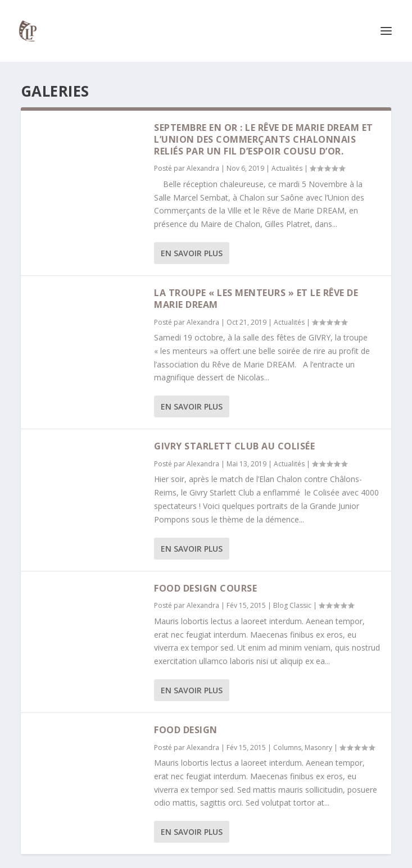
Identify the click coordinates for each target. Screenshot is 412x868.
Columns (287, 747)
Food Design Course (205, 588)
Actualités (287, 168)
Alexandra (203, 168)
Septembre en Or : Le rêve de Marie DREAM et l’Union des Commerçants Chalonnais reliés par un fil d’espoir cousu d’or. (264, 139)
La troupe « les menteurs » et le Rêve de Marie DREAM (256, 299)
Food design (186, 730)
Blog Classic (292, 605)
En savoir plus (192, 253)
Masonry (318, 747)
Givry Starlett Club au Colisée (234, 446)
